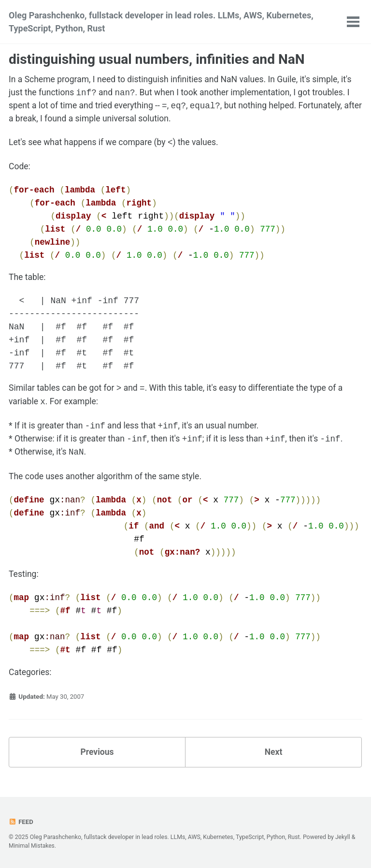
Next (273, 756)
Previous (97, 756)
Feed (21, 822)
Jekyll (343, 837)
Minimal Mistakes (32, 846)
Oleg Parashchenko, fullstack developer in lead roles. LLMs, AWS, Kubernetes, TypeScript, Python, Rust (161, 22)
